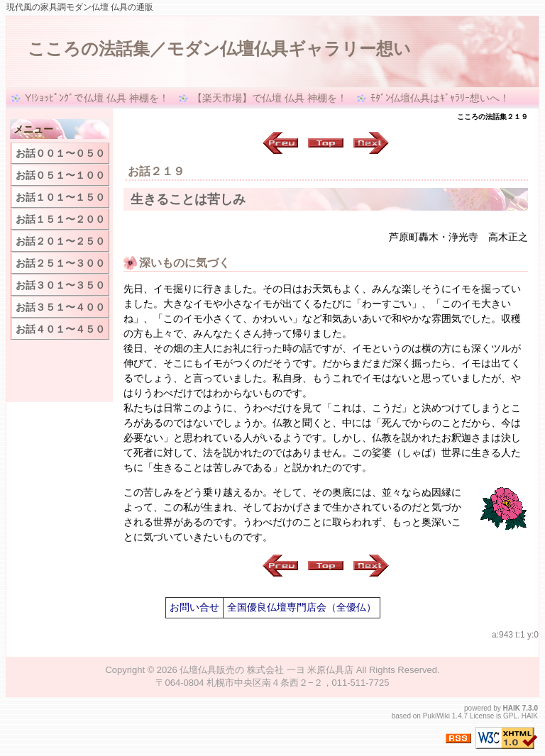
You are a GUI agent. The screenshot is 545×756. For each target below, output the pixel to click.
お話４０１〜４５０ (60, 329)
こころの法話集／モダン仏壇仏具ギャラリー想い (219, 49)
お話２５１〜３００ (60, 263)
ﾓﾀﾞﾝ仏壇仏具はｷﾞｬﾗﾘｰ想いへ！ (440, 98)
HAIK (512, 708)
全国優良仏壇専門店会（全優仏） (302, 607)
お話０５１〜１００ (60, 175)
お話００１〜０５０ (60, 153)
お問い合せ (194, 607)
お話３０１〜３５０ (60, 285)
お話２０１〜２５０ (60, 241)
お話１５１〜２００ (60, 219)
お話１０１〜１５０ (60, 197)
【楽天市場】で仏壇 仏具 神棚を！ (270, 98)
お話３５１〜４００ (60, 307)
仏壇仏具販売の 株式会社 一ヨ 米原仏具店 (266, 670)
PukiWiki (436, 716)
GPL (510, 716)
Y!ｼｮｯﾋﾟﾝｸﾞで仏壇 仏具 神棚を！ (97, 98)
